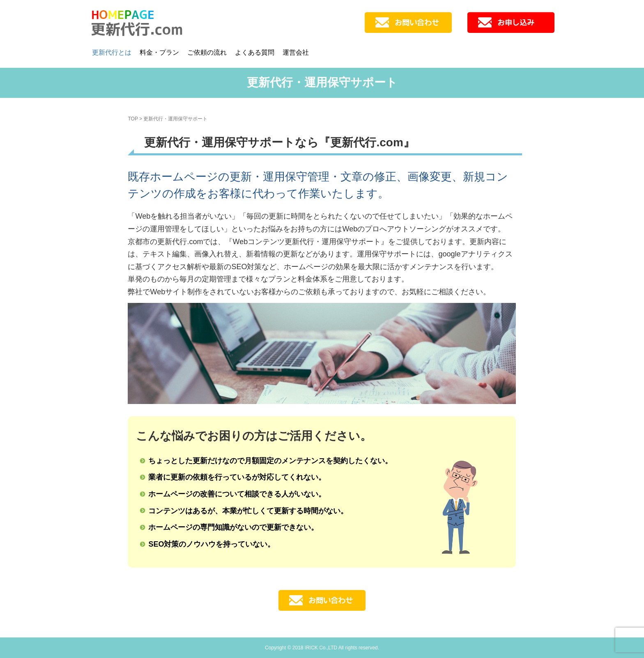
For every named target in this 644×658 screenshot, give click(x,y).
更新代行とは (112, 52)
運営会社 (296, 52)
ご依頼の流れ (207, 52)
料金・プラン (159, 52)
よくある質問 (255, 52)
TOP (133, 119)
